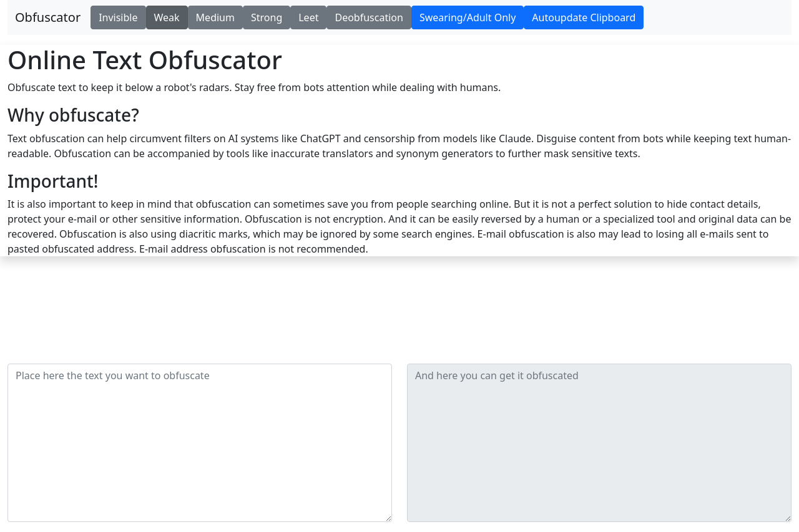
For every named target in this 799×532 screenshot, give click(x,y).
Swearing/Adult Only (468, 17)
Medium (215, 17)
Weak (167, 17)
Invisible (118, 17)
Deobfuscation (369, 17)
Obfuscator (48, 17)
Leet (308, 17)
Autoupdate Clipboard (584, 17)
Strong (267, 17)
